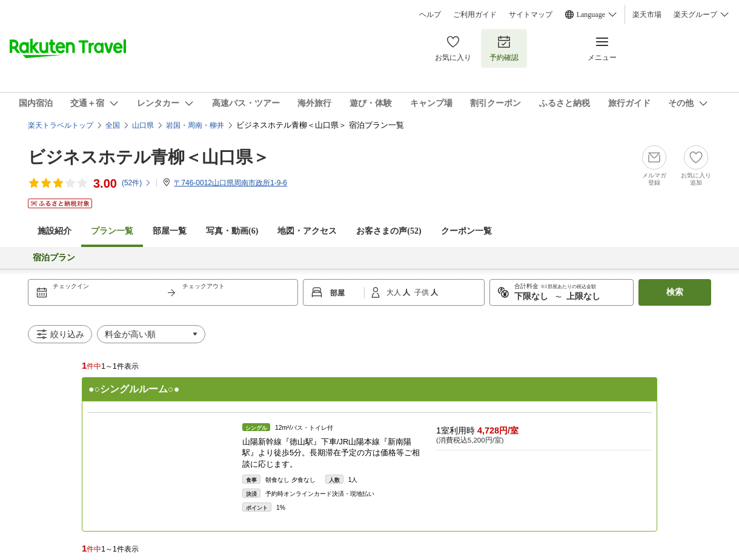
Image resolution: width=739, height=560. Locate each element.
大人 (395, 292)
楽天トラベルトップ (61, 125)
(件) (137, 183)
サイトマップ (531, 15)
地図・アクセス (307, 231)
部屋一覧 (170, 231)
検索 (675, 292)
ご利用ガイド (475, 15)
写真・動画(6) (232, 231)
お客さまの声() (389, 231)
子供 (423, 292)
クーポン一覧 (466, 231)
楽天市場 (647, 15)
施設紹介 (55, 231)
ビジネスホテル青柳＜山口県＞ (149, 157)
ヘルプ (430, 15)
